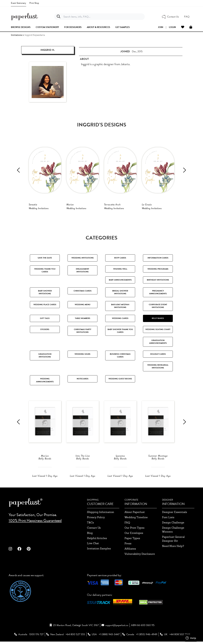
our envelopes (134, 533)
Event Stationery (19, 3)
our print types (134, 528)
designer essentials (175, 512)
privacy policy (96, 518)
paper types (132, 539)
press (128, 544)
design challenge (173, 523)
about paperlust (135, 512)
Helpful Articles (97, 539)
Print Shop (34, 3)
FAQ (127, 523)
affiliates (130, 549)
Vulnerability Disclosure (140, 554)
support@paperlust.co (117, 626)
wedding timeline (136, 518)
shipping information (101, 512)
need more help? (173, 546)
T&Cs (90, 523)
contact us (94, 528)
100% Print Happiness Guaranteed (35, 521)
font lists (168, 518)
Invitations (16, 35)
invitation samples (99, 549)
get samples (123, 27)
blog (90, 533)
